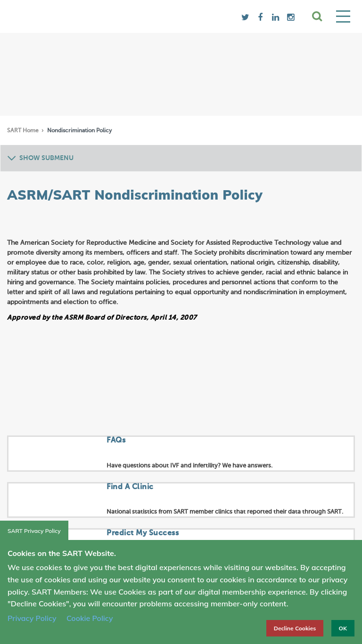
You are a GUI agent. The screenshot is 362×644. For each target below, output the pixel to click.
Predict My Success (143, 533)
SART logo (83, 16)
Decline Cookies (295, 628)
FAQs (116, 441)
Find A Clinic (130, 487)
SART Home (24, 131)
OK (343, 628)
